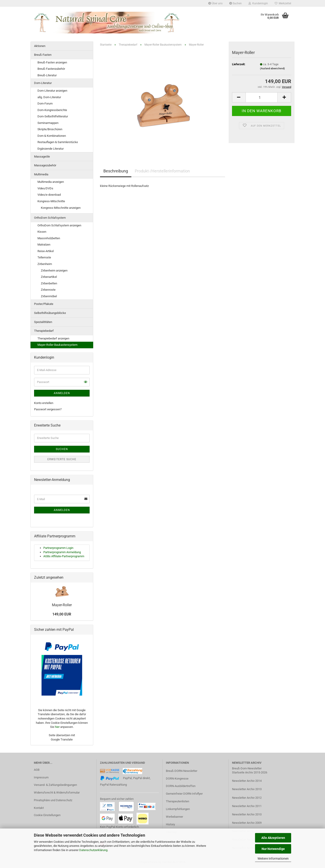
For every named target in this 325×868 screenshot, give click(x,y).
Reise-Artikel (46, 251)
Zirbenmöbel (49, 296)
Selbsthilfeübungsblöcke (50, 313)
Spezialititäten (43, 322)
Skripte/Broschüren (50, 129)
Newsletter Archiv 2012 (247, 798)
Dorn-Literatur (43, 83)
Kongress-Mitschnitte (51, 201)
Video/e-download (49, 195)
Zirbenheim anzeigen (54, 270)
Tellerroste (44, 257)
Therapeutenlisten (178, 801)
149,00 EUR (62, 614)
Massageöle (42, 157)
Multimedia (41, 174)
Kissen (42, 232)
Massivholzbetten (49, 238)
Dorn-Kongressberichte (52, 110)
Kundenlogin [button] (258, 3)
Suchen (236, 3)
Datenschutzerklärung (93, 850)
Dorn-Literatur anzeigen (52, 91)
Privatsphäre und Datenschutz (53, 800)
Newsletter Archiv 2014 (247, 781)
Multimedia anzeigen (51, 182)
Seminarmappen (48, 123)
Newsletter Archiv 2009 (247, 823)
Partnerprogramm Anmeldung (62, 552)
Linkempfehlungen (178, 809)
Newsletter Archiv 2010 (247, 814)
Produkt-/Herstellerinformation (162, 171)
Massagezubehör (45, 165)
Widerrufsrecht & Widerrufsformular (57, 793)
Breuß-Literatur (47, 75)
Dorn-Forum (45, 103)
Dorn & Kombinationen (52, 136)
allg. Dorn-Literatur (49, 97)
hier (57, 727)
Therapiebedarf (44, 331)
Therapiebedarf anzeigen (53, 338)
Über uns (215, 3)
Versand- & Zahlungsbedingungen (55, 785)
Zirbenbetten (49, 283)
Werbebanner (174, 817)
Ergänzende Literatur (51, 149)
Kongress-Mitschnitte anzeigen (61, 208)
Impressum (41, 777)
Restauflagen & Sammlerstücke (58, 142)
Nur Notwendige (273, 849)
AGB (37, 770)
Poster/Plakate (44, 304)
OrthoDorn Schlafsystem (50, 218)
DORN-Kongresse (177, 779)
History (170, 824)
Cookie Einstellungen (47, 815)
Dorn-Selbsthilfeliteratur (53, 116)
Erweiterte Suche (62, 459)
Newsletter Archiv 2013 (247, 789)
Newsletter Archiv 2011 (247, 806)
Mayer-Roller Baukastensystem (57, 345)
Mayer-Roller (62, 605)
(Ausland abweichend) (272, 68)
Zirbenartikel (49, 277)
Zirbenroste (48, 290)
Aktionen (40, 46)
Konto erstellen (44, 403)
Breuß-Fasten (43, 55)
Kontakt (39, 808)
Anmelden (62, 393)
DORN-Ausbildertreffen (181, 786)
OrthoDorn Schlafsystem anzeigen (59, 225)
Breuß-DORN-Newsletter (182, 771)
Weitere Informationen (273, 859)
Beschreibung (116, 171)
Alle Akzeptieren (273, 838)
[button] (239, 97)
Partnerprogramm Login (58, 548)
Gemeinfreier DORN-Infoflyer (184, 794)
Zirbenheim (45, 264)
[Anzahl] (262, 97)
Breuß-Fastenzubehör (51, 69)
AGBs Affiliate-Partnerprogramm (64, 556)
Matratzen (44, 245)
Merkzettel (283, 3)
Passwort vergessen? (48, 409)
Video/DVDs (45, 188)
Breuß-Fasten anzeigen (52, 62)
